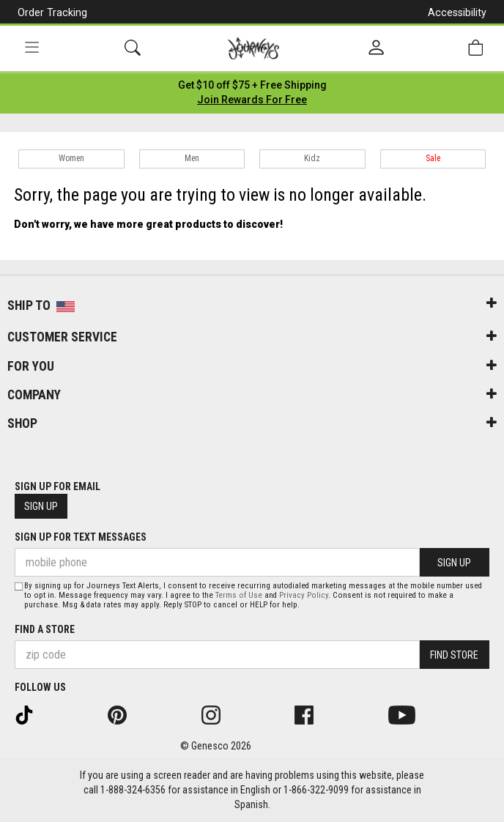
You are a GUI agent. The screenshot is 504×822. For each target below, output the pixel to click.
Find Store (454, 655)
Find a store (45, 629)
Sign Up (41, 506)
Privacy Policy (304, 595)
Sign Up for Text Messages (81, 537)
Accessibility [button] (457, 12)
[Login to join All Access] (252, 85)
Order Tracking (52, 12)
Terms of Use (239, 595)
